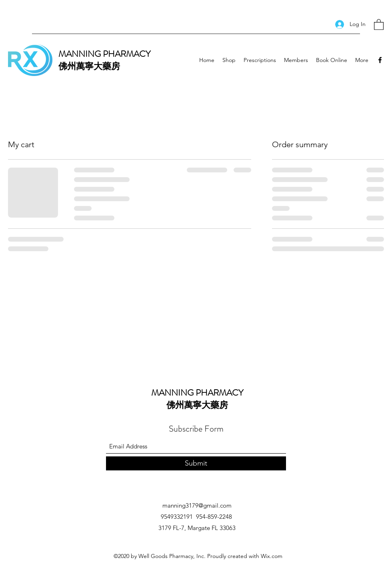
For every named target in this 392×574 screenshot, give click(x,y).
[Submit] (196, 463)
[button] (379, 24)
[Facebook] (380, 60)
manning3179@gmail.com (197, 505)
